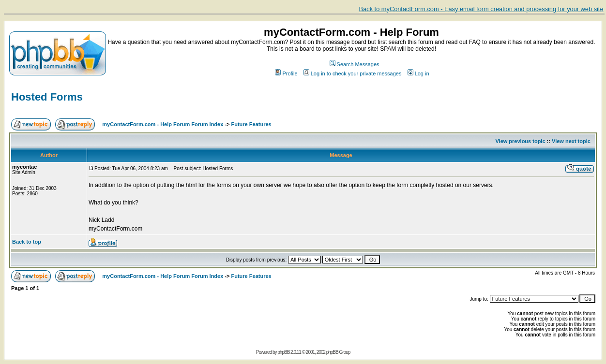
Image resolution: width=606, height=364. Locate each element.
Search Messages (355, 64)
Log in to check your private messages (353, 73)
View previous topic (520, 141)
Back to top (27, 242)
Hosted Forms (47, 97)
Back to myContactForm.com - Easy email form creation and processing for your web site (481, 9)
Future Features (251, 124)
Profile (286, 73)
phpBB (283, 352)
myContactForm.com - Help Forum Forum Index (163, 124)
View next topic (571, 141)
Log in (418, 73)
